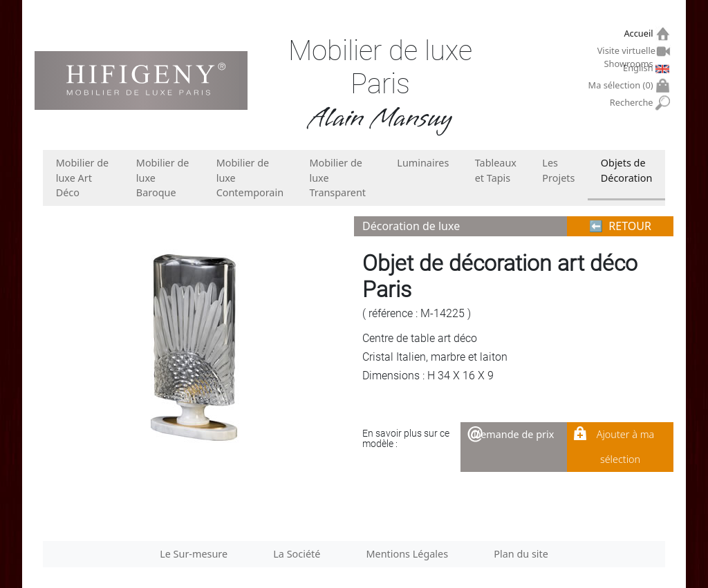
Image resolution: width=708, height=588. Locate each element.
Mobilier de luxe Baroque (163, 178)
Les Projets (558, 170)
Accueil (640, 34)
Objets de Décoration (626, 170)
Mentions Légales (408, 554)
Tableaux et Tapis (496, 170)
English (640, 68)
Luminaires (423, 163)
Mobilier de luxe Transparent (337, 178)
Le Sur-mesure (194, 554)
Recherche (633, 103)
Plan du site (521, 554)
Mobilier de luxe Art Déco (83, 178)
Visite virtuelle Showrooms (627, 53)
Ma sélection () (623, 85)
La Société (297, 554)
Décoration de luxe (411, 226)
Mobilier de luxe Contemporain (250, 178)
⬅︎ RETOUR (620, 226)
